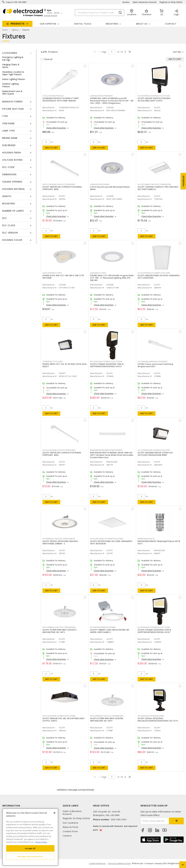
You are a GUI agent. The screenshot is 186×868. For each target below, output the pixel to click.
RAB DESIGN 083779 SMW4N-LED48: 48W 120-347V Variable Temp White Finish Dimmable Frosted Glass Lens (112, 455)
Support (10, 2)
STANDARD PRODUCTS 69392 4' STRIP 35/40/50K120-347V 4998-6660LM (61, 100)
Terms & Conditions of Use (119, 863)
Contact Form (70, 831)
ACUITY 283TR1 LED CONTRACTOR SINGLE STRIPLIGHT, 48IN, (62, 454)
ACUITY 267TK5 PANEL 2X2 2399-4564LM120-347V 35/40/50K (112, 542)
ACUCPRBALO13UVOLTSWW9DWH (107, 716)
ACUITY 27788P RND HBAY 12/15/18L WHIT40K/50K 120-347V (107, 720)
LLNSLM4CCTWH (98, 273)
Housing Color (12, 240)
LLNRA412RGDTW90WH (101, 96)
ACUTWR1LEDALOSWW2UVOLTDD (154, 450)
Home (5, 30)
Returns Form (70, 827)
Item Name (8, 123)
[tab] (17, 53)
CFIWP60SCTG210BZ (53, 362)
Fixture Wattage (13, 109)
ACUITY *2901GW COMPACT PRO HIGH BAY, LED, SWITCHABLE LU (158, 188)
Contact (171, 24)
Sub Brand (9, 145)
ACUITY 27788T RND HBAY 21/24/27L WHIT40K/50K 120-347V (59, 631)
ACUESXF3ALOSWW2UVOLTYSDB (106, 362)
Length (7, 196)
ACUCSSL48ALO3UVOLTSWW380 (59, 450)
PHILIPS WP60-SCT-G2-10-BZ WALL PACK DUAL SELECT (65, 365)
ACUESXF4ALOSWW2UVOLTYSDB (154, 627)
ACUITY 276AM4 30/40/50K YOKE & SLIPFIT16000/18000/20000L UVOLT (154, 631)
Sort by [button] (177, 52)
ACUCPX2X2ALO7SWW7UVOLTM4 (107, 539)
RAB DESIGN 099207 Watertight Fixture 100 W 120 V (159, 542)
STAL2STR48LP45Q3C (53, 96)
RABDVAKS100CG (146, 539)
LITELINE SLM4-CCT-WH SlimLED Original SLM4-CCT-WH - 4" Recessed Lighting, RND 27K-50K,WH (112, 278)
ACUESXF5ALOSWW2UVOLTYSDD (154, 96)
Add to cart (51, 148)
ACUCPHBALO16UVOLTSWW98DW (154, 184)
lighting (15, 30)
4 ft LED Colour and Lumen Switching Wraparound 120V (155, 365)
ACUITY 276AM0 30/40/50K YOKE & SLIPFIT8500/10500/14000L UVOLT (107, 365)
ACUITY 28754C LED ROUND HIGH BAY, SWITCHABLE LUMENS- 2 (60, 542)
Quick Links (71, 806)
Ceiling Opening (12, 182)
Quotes (126, 2)
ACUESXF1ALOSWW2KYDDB (151, 716)
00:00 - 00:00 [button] (53, 13)
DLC (5, 218)
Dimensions (9, 174)
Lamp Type (8, 131)
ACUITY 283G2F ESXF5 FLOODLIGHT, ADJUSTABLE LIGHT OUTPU (154, 100)
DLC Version (10, 233)
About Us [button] (142, 24)
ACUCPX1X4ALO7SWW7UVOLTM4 (154, 273)
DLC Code (8, 167)
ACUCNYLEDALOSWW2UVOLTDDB (59, 716)
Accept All (30, 848)
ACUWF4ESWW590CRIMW (103, 627)
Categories (10, 53)
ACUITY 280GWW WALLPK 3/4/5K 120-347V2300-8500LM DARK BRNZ (156, 454)
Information (11, 806)
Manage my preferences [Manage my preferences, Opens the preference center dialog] (30, 856)
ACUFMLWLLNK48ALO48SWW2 (153, 362)
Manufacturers (12, 102)
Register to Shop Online (171, 2)
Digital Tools (83, 24)
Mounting (9, 204)
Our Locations (70, 823)
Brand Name (10, 138)
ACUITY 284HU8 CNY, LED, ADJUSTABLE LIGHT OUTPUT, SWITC (64, 720)
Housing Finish (12, 153)
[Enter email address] (155, 821)
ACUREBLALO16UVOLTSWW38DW (59, 539)
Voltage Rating (12, 160)
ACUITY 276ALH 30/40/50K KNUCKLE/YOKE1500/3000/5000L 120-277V (158, 720)
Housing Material (14, 189)
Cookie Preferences (97, 864)
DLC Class (9, 225)
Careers (67, 836)
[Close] (55, 813)
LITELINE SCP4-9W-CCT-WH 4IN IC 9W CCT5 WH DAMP (63, 277)
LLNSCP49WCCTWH (52, 273)
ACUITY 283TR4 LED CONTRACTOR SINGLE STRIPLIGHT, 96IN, (62, 188)
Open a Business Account (145, 2)
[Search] (100, 13)
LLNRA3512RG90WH (100, 184)
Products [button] (18, 24)
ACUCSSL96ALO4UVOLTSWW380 (59, 184)
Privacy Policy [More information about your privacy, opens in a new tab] (41, 842)
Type (5, 116)
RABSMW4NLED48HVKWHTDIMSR (106, 450)
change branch (51, 16)
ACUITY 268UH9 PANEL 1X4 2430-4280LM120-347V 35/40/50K (159, 277)
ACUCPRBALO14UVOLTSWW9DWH (59, 627)
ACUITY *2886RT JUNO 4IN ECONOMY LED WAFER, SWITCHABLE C (110, 631)
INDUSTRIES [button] (112, 24)
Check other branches (56, 128)
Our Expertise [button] (48, 24)
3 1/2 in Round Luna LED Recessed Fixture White (110, 188)
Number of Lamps (13, 211)
